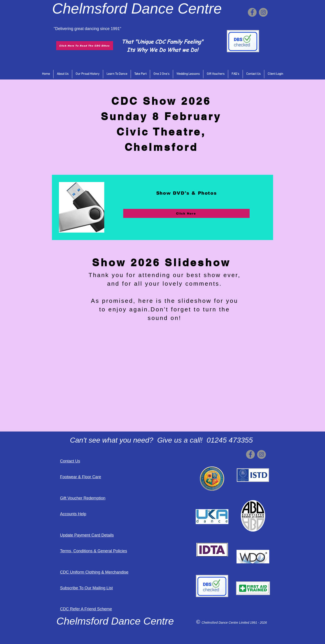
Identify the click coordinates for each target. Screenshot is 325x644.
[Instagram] (263, 12)
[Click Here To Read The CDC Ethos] (85, 46)
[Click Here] (186, 213)
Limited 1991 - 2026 (253, 623)
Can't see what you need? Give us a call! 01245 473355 (161, 440)
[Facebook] (252, 12)
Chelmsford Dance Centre (220, 623)
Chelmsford (90, 8)
